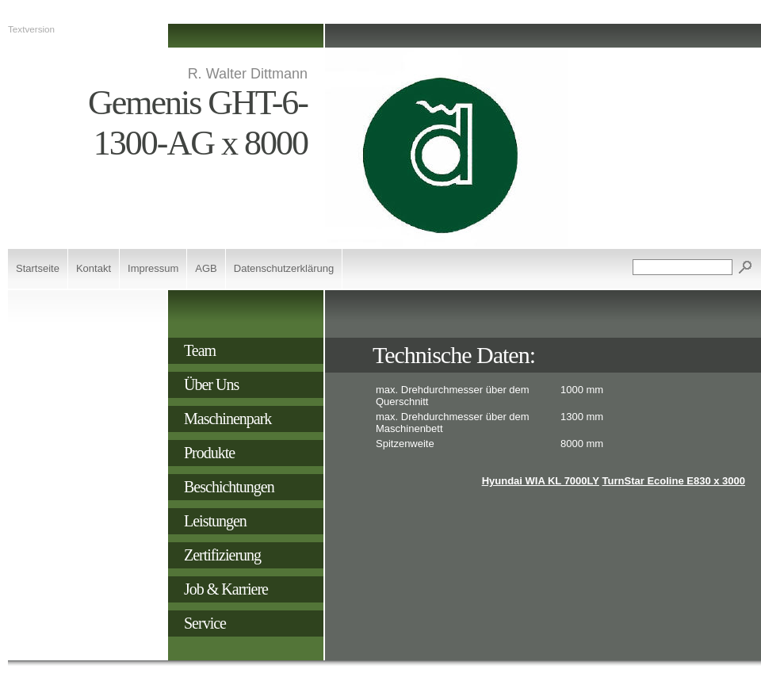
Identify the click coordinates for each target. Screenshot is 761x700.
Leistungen (215, 521)
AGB (206, 268)
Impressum (153, 268)
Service (205, 623)
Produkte (209, 453)
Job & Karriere (226, 589)
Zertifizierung (222, 555)
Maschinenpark (228, 419)
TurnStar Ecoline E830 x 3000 (674, 481)
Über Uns (211, 384)
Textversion (31, 29)
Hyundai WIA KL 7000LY (541, 481)
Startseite (38, 268)
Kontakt (94, 268)
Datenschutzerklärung (284, 268)
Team (200, 350)
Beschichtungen (229, 487)
